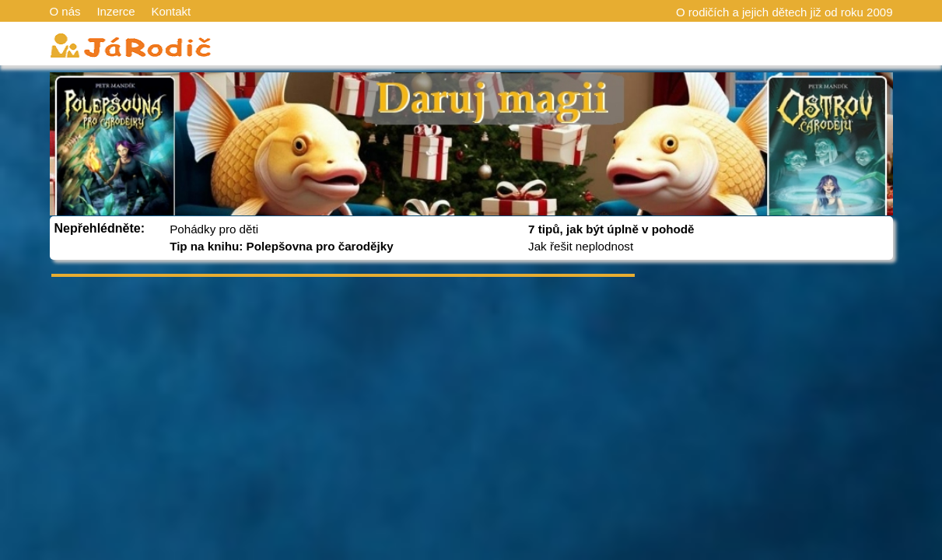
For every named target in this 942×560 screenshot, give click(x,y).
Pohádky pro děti (214, 229)
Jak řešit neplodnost (581, 246)
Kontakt (171, 11)
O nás (65, 11)
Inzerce (116, 11)
